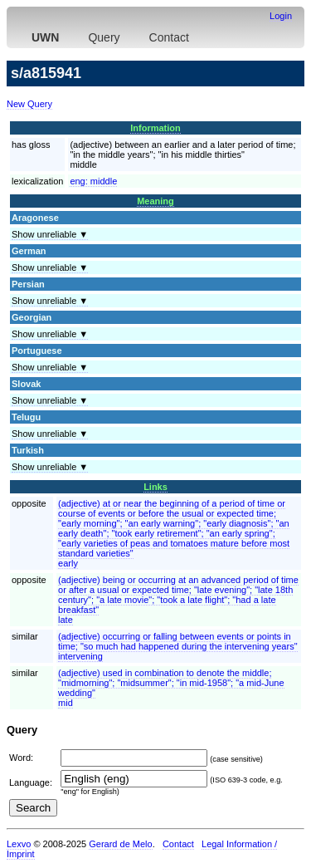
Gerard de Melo (120, 844)
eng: (93, 181)
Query (104, 37)
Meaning (155, 201)
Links (155, 487)
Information (155, 128)
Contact (169, 37)
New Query (29, 104)
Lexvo (19, 844)
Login (281, 16)
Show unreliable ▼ (50, 234)
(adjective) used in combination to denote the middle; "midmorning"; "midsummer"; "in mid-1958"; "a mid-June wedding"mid (171, 688)
